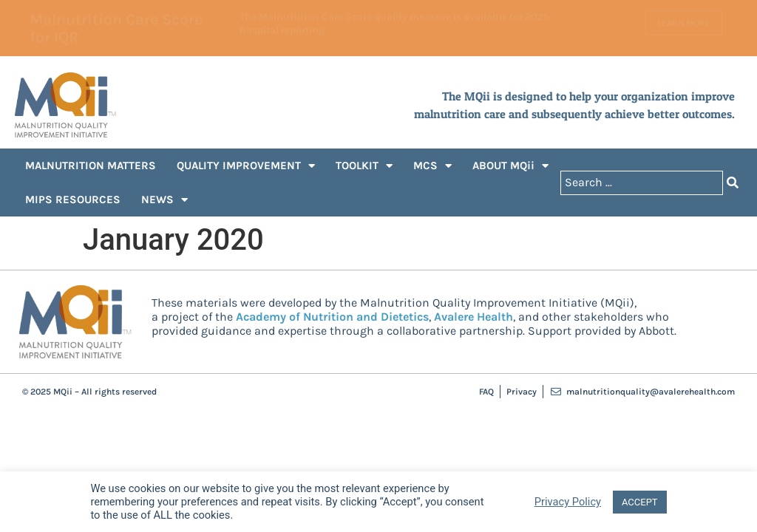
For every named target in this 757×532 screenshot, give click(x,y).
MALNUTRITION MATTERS (91, 166)
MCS (432, 166)
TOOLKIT (364, 166)
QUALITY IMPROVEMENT (246, 166)
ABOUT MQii (510, 166)
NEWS (164, 200)
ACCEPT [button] (640, 502)
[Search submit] (733, 183)
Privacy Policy (568, 502)
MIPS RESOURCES (73, 199)
